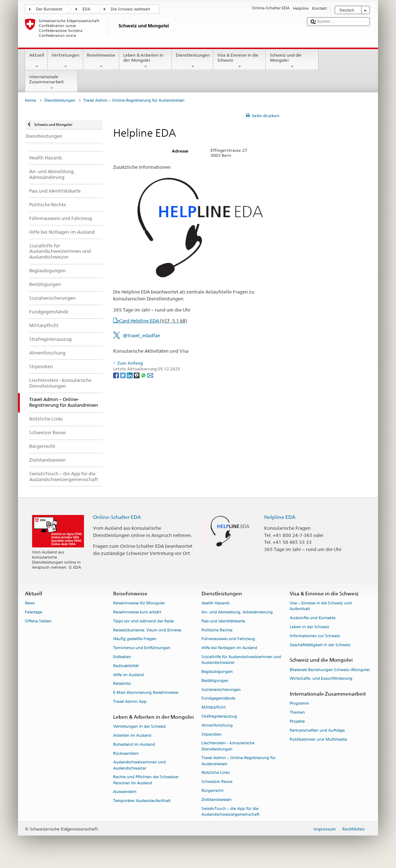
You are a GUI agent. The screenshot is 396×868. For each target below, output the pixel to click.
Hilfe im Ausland (128, 675)
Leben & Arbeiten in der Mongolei (146, 61)
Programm (299, 704)
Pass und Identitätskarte (223, 621)
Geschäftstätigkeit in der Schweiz (320, 645)
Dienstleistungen (193, 61)
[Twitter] (123, 375)
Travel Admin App (130, 702)
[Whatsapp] (144, 375)
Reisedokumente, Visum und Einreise (147, 630)
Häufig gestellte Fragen (135, 639)
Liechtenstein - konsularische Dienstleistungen (228, 746)
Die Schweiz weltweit (130, 9)
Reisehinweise (101, 61)
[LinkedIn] (130, 375)
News (30, 603)
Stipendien (212, 734)
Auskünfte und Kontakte (313, 618)
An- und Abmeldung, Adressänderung (237, 612)
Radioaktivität (126, 666)
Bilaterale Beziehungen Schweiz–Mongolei (330, 670)
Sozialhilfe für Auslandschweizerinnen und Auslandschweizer (241, 660)
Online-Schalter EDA (117, 517)
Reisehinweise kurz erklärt (137, 612)
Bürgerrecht (212, 791)
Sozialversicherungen (221, 690)
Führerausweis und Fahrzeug (228, 639)
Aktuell (36, 61)
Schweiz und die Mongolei (292, 61)
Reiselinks (122, 684)
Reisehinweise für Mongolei (139, 603)
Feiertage (34, 612)
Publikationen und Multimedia (318, 739)
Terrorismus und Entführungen (142, 648)
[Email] (150, 375)
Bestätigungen (215, 681)
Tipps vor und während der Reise (143, 621)
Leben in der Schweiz (310, 627)
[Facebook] (117, 375)
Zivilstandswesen (217, 800)
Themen (297, 713)
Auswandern (125, 792)
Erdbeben (122, 657)
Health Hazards (215, 603)
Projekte (297, 721)
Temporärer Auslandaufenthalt (142, 801)
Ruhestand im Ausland (134, 744)
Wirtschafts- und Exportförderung (321, 679)
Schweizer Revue (217, 782)
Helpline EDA (280, 517)
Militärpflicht (213, 708)
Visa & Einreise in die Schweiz (240, 61)
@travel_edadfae (141, 335)
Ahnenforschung (217, 725)
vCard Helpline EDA (152, 321)
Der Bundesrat (49, 9)
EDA (86, 9)
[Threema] (137, 375)
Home (30, 100)
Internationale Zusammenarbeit (52, 83)
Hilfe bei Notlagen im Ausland (229, 648)
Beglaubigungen (217, 672)
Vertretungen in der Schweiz (140, 726)
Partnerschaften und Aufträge (317, 730)
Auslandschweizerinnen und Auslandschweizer (139, 765)
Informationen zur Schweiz (315, 636)
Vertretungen (66, 61)
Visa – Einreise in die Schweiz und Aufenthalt (321, 606)
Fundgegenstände (218, 699)
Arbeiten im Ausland (132, 735)
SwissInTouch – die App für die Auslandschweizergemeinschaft (230, 812)
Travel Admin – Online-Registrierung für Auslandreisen (239, 761)
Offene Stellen (38, 621)
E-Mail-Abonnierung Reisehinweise (146, 693)
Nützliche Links (215, 773)
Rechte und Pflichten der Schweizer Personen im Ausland (146, 780)
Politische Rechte (217, 630)
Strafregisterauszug (219, 716)
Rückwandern (126, 754)
